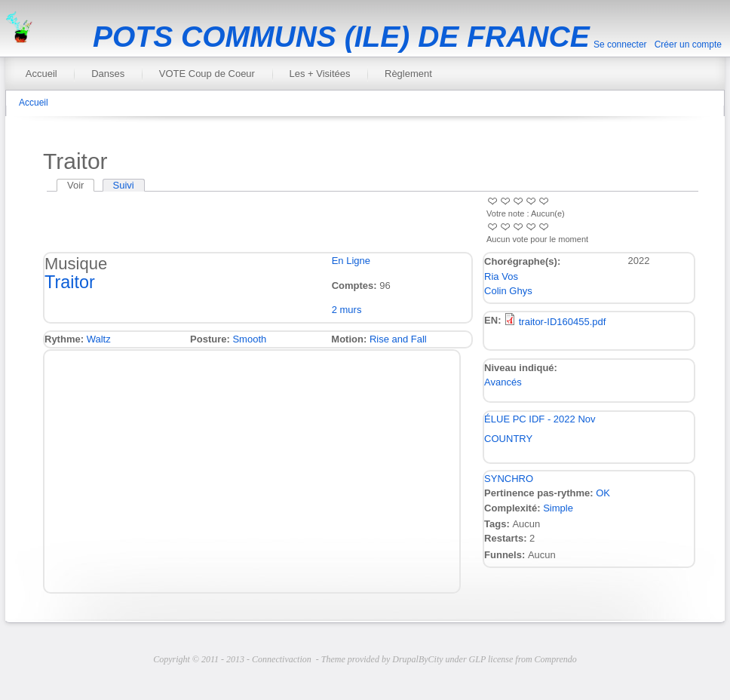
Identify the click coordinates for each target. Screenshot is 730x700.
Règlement (408, 74)
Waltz (99, 339)
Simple (558, 508)
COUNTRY (508, 439)
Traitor (70, 282)
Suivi (124, 185)
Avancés (503, 382)
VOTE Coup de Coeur (207, 74)
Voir (81, 185)
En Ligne (351, 261)
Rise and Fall (398, 339)
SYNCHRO (509, 479)
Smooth (249, 339)
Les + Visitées (319, 74)
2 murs (347, 310)
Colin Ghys (508, 291)
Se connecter (620, 45)
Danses (108, 74)
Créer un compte (688, 45)
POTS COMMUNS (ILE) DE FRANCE (341, 37)
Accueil (41, 74)
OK (603, 493)
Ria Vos (501, 276)
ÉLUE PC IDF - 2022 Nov (540, 419)
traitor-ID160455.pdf (563, 322)
